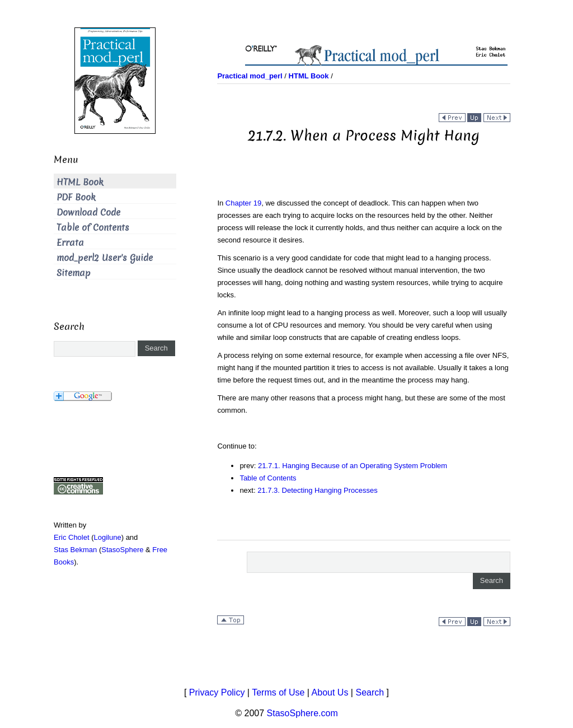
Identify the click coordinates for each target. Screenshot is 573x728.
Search (370, 692)
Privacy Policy (217, 692)
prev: (249, 466)
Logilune (108, 537)
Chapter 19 (243, 203)
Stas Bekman (75, 550)
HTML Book (80, 182)
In (221, 203)
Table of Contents (268, 478)
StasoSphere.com (302, 713)
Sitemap (74, 273)
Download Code (88, 213)
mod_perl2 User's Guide (105, 258)
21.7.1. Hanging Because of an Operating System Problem (353, 466)
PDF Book (76, 197)
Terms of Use (278, 692)
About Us (330, 692)
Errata (70, 243)
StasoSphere (122, 550)
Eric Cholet (72, 537)
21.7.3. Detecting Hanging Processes (318, 490)
